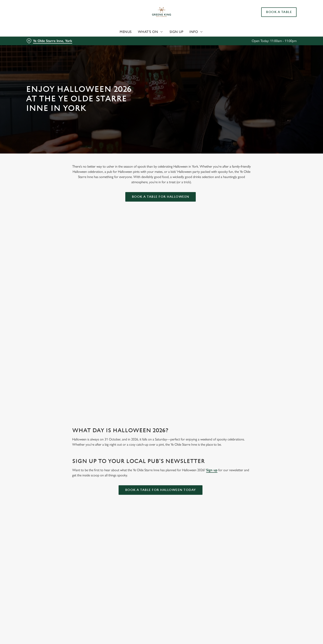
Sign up (212, 470)
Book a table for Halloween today (161, 490)
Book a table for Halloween (161, 197)
